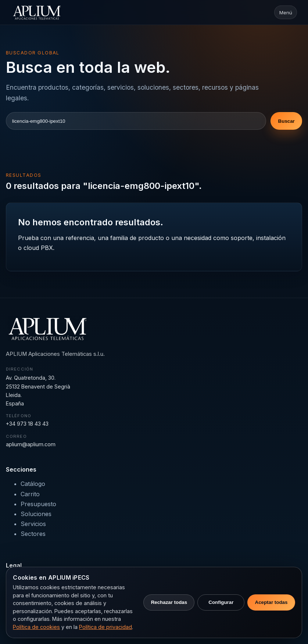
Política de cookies (36, 627)
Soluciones (36, 514)
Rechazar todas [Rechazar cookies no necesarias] (169, 602)
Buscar (286, 121)
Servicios (33, 524)
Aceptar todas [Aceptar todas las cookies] (271, 602)
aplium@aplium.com (31, 444)
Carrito (30, 494)
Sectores (33, 534)
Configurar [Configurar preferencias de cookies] (221, 602)
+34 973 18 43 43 (27, 424)
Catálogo (33, 484)
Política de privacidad (105, 627)
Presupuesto (38, 504)
